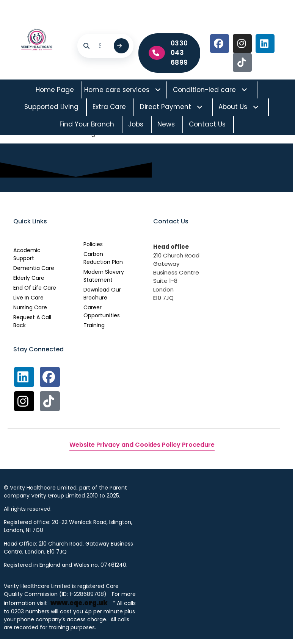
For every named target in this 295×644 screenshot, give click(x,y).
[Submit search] (121, 46)
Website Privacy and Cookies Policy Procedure (142, 445)
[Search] (103, 46)
